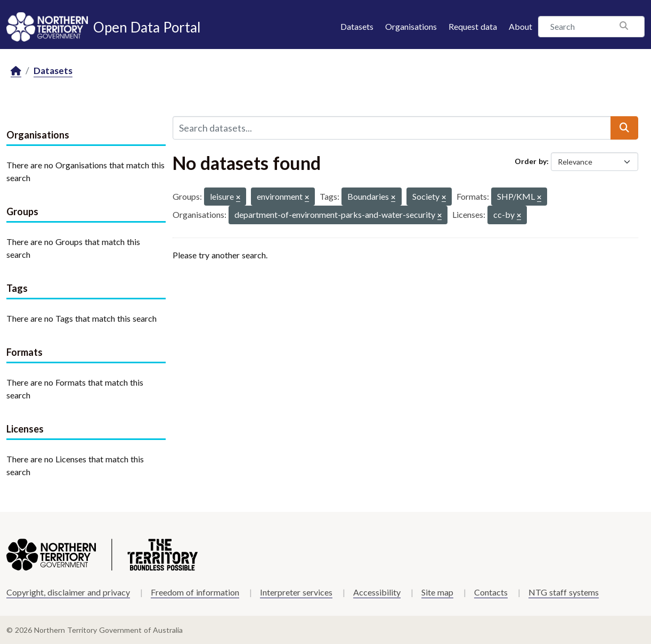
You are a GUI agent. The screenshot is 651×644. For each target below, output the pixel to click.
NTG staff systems (564, 592)
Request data (473, 26)
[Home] (16, 71)
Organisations (411, 26)
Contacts (491, 592)
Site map (437, 592)
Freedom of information (195, 592)
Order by (531, 161)
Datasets (357, 26)
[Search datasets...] (392, 128)
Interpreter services (296, 592)
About (520, 26)
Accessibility (377, 592)
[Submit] (624, 128)
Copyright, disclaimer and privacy (68, 592)
